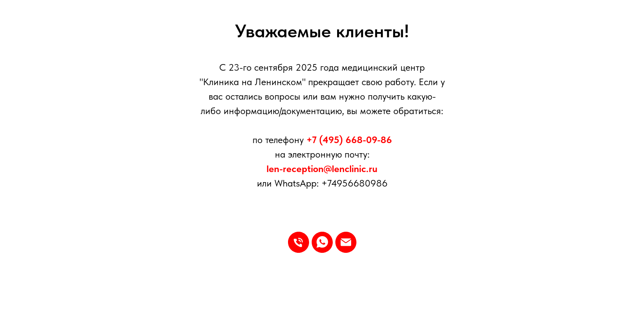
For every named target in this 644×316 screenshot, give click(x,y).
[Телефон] (299, 242)
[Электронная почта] (346, 242)
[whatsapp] (322, 242)
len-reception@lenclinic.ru (322, 169)
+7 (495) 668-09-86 (349, 140)
